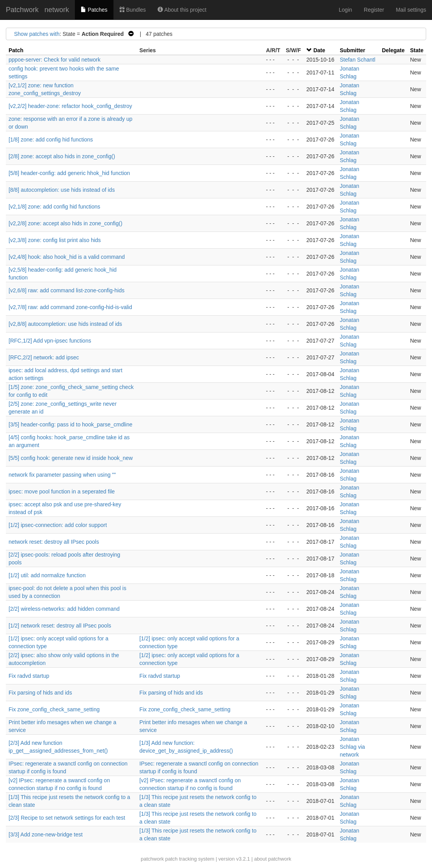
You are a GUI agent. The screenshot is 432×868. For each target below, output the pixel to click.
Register (374, 10)
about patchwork (273, 859)
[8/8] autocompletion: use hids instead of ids (62, 190)
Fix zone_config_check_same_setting (54, 709)
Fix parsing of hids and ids (40, 693)
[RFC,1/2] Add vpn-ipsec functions (50, 341)
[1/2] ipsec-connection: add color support (58, 525)
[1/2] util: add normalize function (47, 575)
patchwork (152, 859)
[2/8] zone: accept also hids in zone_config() (62, 156)
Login (345, 10)
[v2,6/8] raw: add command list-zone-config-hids (66, 290)
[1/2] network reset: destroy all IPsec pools (60, 626)
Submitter (352, 50)
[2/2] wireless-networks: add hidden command (64, 609)
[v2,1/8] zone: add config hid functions (54, 207)
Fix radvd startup (29, 676)
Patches (94, 10)
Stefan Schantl (357, 60)
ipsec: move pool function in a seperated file (62, 491)
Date (319, 50)
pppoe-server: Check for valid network (55, 60)
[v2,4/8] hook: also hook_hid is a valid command (67, 257)
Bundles (133, 10)
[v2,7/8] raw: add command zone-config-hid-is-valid (70, 307)
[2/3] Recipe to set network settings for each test (67, 818)
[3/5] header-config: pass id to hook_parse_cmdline (71, 424)
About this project (182, 10)
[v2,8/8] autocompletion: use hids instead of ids (65, 324)
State (417, 50)
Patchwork (22, 10)
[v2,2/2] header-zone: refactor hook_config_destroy (70, 106)
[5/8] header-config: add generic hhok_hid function (69, 173)
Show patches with (37, 34)
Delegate (393, 50)
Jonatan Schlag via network (352, 747)
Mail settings (411, 10)
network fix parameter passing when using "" (62, 475)
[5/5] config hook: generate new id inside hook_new (71, 458)
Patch (16, 50)
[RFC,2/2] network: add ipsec (44, 357)
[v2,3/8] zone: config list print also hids (55, 240)
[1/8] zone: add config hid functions (51, 140)
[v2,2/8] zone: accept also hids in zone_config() (66, 223)
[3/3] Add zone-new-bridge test (46, 834)
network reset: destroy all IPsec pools (54, 542)
